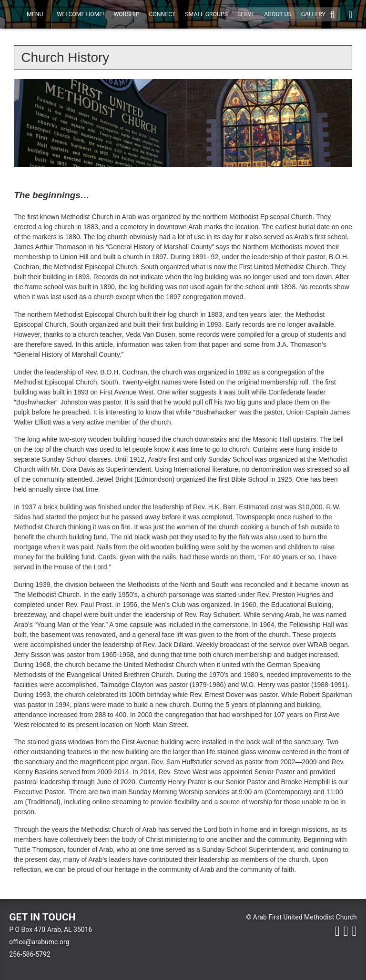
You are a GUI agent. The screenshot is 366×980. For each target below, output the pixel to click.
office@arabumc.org (39, 942)
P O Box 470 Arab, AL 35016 (51, 929)
